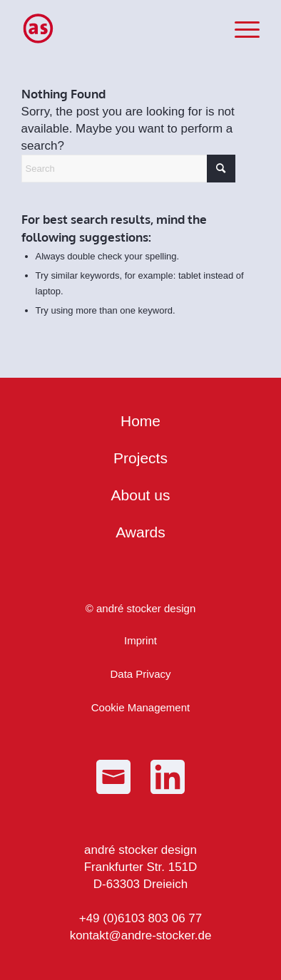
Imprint (140, 640)
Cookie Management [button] (140, 707)
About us (141, 495)
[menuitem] (240, 29)
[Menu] (240, 29)
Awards (140, 532)
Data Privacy (140, 674)
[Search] (128, 169)
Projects (140, 458)
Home (140, 421)
